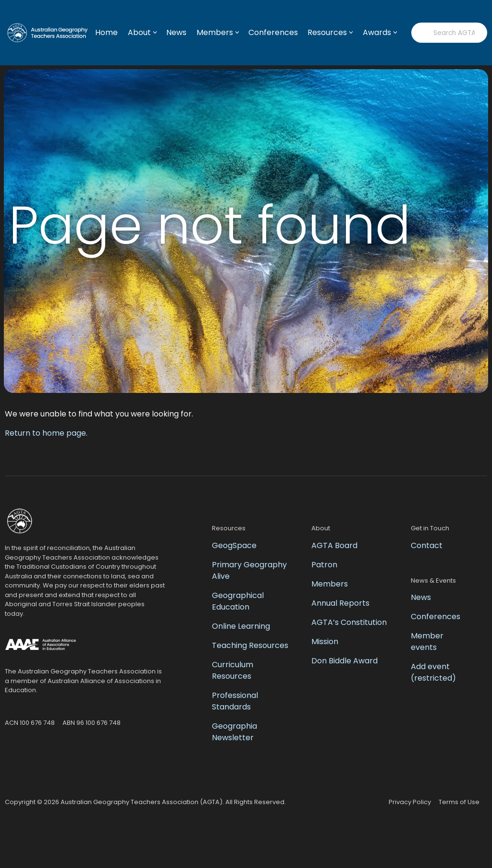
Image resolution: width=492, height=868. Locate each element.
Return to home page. (46, 433)
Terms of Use (459, 802)
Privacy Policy (410, 802)
